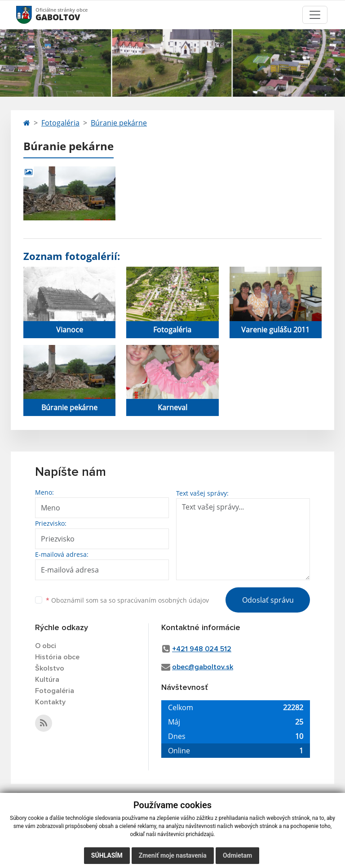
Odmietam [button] (237, 855)
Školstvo (50, 668)
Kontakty (50, 702)
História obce (57, 657)
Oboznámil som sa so (127, 600)
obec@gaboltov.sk (203, 667)
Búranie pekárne (119, 123)
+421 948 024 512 (202, 649)
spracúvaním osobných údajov (163, 600)
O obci (46, 646)
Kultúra (47, 680)
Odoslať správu (268, 600)
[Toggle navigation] (315, 15)
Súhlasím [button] (107, 855)
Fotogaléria (60, 123)
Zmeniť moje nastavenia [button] (173, 855)
